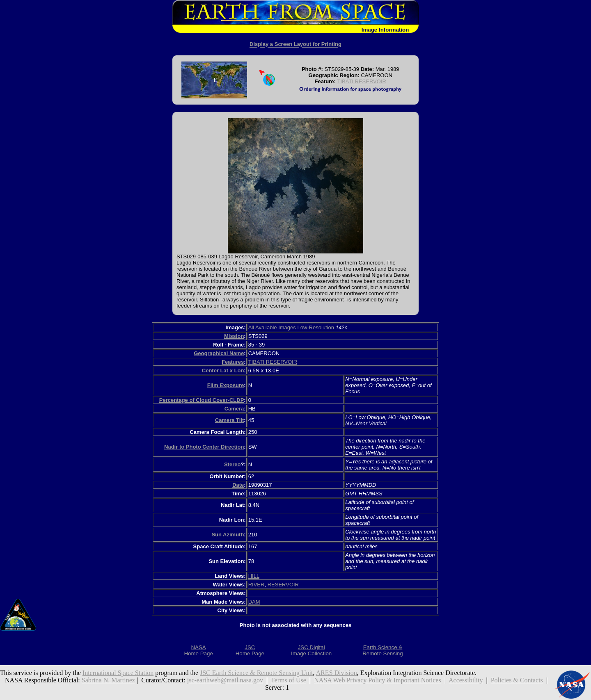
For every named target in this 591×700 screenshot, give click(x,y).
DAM (254, 602)
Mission (234, 336)
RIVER (257, 585)
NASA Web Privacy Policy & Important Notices (378, 680)
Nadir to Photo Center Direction (204, 447)
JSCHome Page (250, 650)
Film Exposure (226, 385)
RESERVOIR (283, 585)
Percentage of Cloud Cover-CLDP (202, 400)
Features (233, 362)
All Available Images (272, 327)
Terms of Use (289, 680)
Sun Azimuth (228, 535)
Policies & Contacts (517, 680)
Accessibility (466, 680)
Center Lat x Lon (223, 371)
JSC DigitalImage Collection (311, 650)
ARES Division (337, 673)
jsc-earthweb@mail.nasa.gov (225, 680)
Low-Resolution (316, 327)
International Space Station (118, 673)
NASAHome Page (198, 650)
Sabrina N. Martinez (108, 680)
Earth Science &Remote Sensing (383, 650)
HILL (254, 576)
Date (238, 485)
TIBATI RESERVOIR (361, 81)
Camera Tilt (230, 420)
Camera (234, 409)
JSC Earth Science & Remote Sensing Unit (257, 673)
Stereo (232, 464)
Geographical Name (219, 353)
